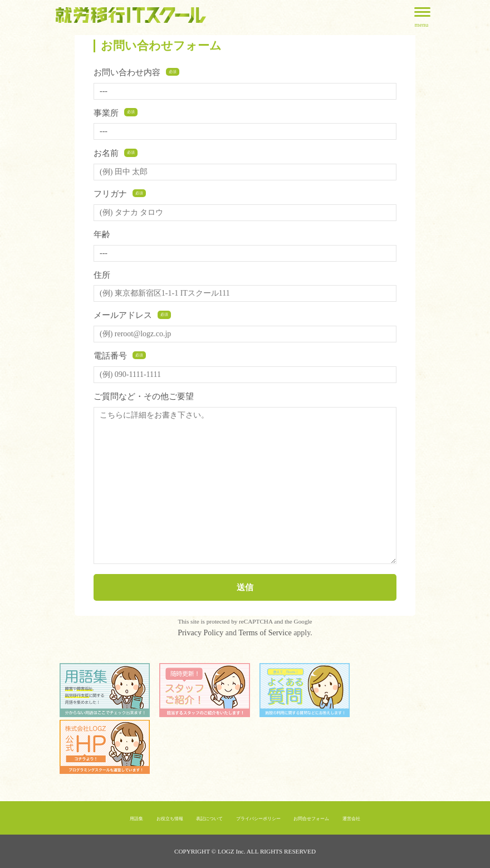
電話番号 (120, 355)
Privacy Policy (200, 633)
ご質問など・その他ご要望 (144, 396)
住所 (102, 275)
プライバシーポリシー (258, 819)
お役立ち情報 (170, 819)
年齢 (102, 234)
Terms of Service (265, 633)
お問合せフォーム (311, 819)
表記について (209, 819)
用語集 (136, 819)
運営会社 (351, 819)
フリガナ (120, 193)
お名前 (116, 153)
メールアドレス (132, 315)
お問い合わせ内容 (136, 72)
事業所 (116, 113)
